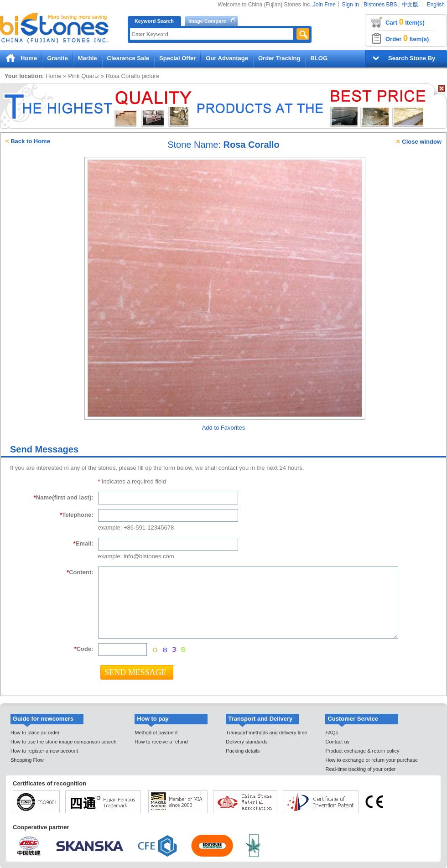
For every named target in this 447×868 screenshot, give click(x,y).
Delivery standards (247, 742)
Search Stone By (412, 58)
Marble (88, 58)
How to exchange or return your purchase (371, 760)
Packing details (243, 751)
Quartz (90, 76)
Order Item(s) (407, 38)
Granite (57, 58)
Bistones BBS (380, 5)
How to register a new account (44, 751)
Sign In (351, 5)
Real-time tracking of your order (360, 769)
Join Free (324, 5)
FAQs (332, 733)
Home (29, 58)
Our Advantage (227, 58)
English (436, 5)
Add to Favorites (224, 428)
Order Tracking (279, 58)
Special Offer (177, 58)
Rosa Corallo (123, 76)
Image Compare (207, 21)
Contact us (337, 742)
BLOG (319, 58)
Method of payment (156, 733)
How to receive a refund (161, 742)
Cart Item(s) (405, 22)
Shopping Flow (27, 760)
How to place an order (35, 733)
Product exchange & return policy (362, 751)
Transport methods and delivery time (266, 733)
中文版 (410, 5)
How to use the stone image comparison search (63, 742)
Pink (74, 76)
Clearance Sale (128, 58)
